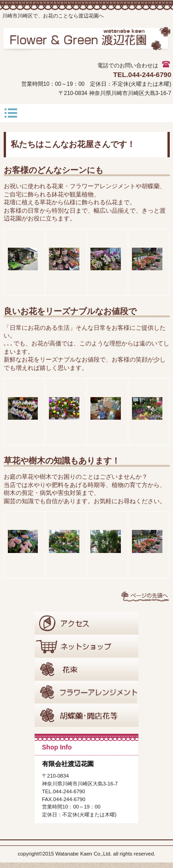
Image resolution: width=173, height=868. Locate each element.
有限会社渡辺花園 (87, 44)
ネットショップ (86, 646)
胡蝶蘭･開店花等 (86, 715)
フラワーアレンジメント (86, 692)
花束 (86, 669)
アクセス (86, 623)
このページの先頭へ (145, 596)
